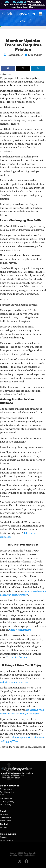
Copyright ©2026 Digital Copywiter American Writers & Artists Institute (23, 854)
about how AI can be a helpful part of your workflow (23, 593)
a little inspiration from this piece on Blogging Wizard (22, 739)
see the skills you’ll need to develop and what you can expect (22, 711)
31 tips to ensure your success (14, 682)
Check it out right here (20, 630)
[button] (40, 14)
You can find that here (17, 657)
